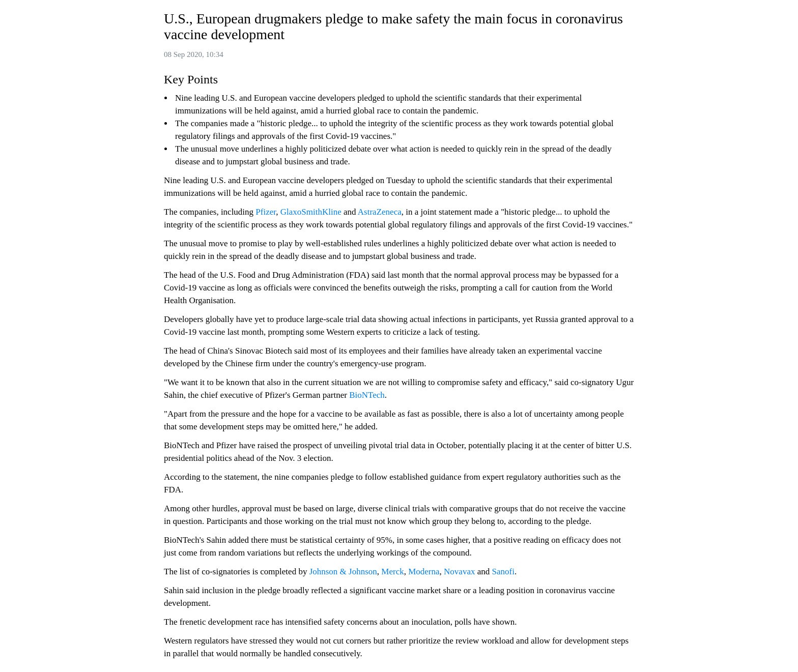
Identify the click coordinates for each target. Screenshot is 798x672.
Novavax (459, 572)
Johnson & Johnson (343, 572)
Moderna (424, 572)
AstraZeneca (380, 212)
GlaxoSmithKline (311, 212)
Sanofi (503, 572)
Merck (392, 572)
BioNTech (367, 395)
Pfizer (266, 212)
